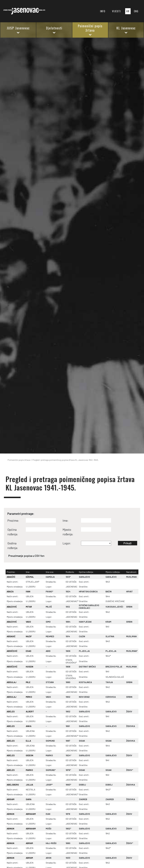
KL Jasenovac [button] (126, 30)
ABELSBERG (13, 785)
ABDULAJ (12, 682)
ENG (136, 11)
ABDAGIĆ (11, 636)
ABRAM (29, 843)
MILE (28, 682)
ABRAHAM (31, 814)
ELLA (28, 741)
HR (128, 11)
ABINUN (10, 814)
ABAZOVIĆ (12, 607)
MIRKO (29, 697)
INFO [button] (103, 11)
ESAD (29, 651)
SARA (29, 799)
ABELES (11, 711)
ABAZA (10, 591)
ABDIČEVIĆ (12, 651)
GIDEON (29, 755)
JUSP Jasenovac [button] (18, 30)
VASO (28, 622)
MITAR (29, 607)
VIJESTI (116, 11)
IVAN (28, 591)
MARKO (29, 770)
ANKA (29, 726)
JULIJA (29, 785)
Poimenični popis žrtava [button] (90, 30)
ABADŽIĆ (11, 577)
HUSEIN (29, 667)
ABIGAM (11, 799)
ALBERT (30, 711)
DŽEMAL (30, 577)
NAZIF (29, 636)
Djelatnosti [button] (54, 30)
